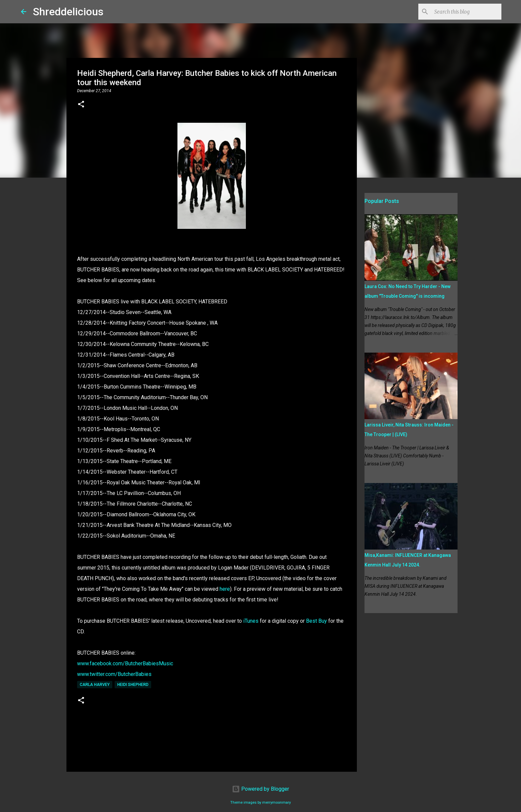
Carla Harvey (95, 685)
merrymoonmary (276, 803)
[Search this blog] (467, 12)
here (225, 589)
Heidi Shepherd (133, 685)
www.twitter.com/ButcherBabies (114, 674)
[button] (81, 105)
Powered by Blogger (260, 789)
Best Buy (316, 621)
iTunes (252, 621)
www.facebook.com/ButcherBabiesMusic (125, 663)
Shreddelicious (68, 12)
